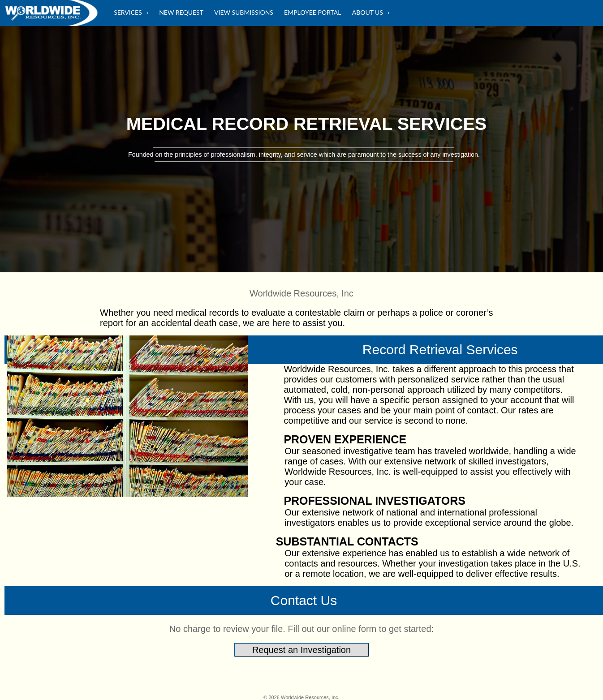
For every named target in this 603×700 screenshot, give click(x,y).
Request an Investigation (301, 650)
